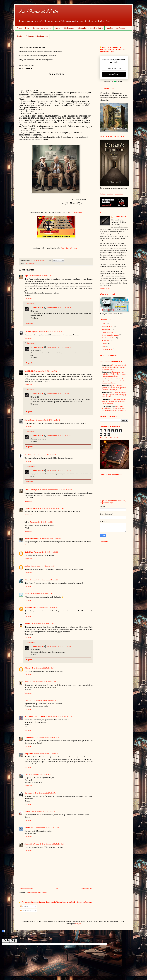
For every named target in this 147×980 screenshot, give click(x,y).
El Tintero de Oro (76, 212)
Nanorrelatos (106, 329)
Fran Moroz (29, 700)
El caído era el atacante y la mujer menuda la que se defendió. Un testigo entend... (115, 401)
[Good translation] (6, 941)
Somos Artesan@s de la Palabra (36, 490)
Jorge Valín (29, 754)
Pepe (26, 276)
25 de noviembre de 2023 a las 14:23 (46, 828)
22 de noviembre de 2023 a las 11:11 (43, 812)
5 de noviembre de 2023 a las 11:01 (59, 436)
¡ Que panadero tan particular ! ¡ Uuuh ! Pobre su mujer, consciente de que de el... (114, 374)
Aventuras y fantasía (108, 338)
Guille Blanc (29, 552)
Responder (28, 299)
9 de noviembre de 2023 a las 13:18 (42, 668)
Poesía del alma (107, 349)
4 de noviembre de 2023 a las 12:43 (52, 508)
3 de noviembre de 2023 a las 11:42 (48, 420)
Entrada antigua (87, 889)
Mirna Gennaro (30, 580)
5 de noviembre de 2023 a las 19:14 (46, 552)
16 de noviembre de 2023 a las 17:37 (41, 775)
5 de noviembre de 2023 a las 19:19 (43, 566)
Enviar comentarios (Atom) (37, 893)
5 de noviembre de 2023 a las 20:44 (48, 580)
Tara (26, 775)
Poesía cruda (106, 341)
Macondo (28, 682)
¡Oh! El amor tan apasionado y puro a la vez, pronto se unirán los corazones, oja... (114, 388)
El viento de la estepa (42, 28)
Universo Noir (23, 28)
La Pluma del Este (38, 11)
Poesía (104, 346)
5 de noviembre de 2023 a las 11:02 (59, 471)
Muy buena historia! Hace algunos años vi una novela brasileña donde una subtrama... (114, 381)
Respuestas (31, 303)
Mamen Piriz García (32, 508)
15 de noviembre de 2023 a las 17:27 (46, 754)
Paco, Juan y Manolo (69, 248)
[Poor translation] (13, 941)
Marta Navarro (30, 420)
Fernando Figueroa (31, 332)
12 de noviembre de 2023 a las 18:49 (46, 700)
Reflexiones (69, 28)
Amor (58, 28)
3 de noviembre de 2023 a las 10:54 (59, 308)
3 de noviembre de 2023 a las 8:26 (46, 371)
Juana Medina (30, 608)
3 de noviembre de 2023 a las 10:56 (59, 394)
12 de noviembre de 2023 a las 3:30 (44, 682)
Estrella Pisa (29, 828)
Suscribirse (114, 74)
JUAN (27, 594)
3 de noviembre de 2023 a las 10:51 (59, 347)
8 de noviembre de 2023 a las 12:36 (59, 647)
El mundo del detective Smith (90, 28)
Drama (104, 324)
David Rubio (29, 371)
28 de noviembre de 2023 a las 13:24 (52, 844)
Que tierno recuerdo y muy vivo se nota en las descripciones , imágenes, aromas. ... (114, 408)
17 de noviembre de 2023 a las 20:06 (45, 793)
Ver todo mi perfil (106, 288)
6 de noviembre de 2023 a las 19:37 (47, 608)
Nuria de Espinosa (31, 538)
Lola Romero (29, 737)
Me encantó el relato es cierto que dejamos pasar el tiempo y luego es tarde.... (114, 395)
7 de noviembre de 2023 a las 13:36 (42, 624)
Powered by (114, 81)
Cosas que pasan (30, 264)
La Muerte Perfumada (116, 28)
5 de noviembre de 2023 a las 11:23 (50, 538)
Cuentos (104, 344)
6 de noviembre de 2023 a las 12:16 (42, 594)
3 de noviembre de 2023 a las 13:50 (44, 455)
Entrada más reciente (26, 889)
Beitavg (27, 668)
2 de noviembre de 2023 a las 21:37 (40, 276)
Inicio (20, 36)
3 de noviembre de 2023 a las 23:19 (60, 490)
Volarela (28, 812)
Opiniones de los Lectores (37, 36)
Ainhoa (27, 566)
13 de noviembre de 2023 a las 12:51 (60, 717)
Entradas (24, 906)
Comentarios (25, 911)
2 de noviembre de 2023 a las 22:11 (51, 332)
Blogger (78, 924)
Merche (27, 624)
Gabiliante (28, 793)
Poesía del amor (107, 327)
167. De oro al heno (108, 89)
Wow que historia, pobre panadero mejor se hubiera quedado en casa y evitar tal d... (115, 367)
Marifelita (28, 455)
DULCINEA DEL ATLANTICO (36, 717)
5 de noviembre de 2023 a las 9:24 (41, 522)
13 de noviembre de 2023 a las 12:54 (47, 737)
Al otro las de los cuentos (110, 335)
